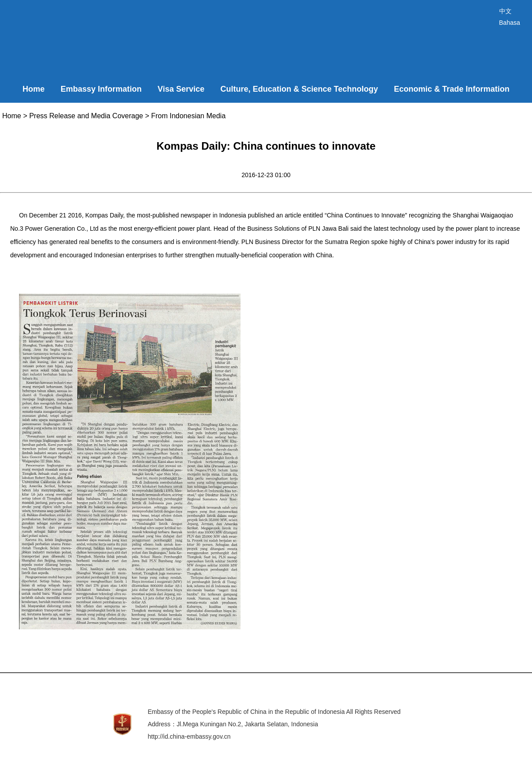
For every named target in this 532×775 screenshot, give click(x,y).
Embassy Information (101, 89)
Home (34, 89)
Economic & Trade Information (452, 89)
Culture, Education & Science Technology (299, 89)
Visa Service (181, 89)
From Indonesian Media (188, 116)
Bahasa (510, 23)
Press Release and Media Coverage (86, 116)
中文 (505, 11)
